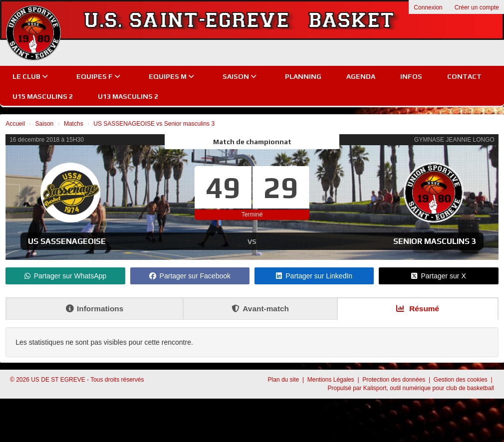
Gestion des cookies (461, 380)
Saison (240, 76)
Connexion (428, 7)
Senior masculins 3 (435, 241)
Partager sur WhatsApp (66, 276)
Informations (95, 309)
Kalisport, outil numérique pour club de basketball (429, 388)
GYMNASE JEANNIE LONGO (454, 140)
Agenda (361, 76)
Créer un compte (477, 7)
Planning (303, 76)
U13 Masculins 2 (128, 96)
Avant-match (260, 309)
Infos (411, 76)
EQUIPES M (171, 76)
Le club (30, 76)
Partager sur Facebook (190, 276)
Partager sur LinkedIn (314, 276)
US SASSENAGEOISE (67, 241)
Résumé (418, 309)
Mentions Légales (332, 380)
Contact (464, 76)
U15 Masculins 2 (43, 96)
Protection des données (394, 380)
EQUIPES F (98, 76)
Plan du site (284, 380)
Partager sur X (438, 276)
